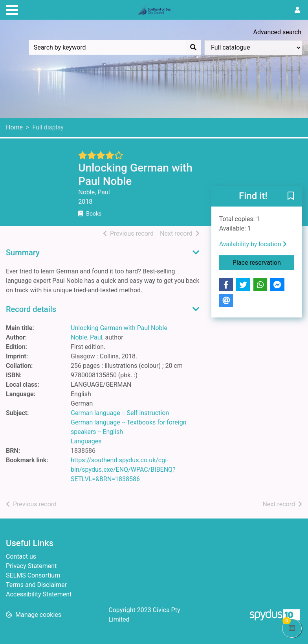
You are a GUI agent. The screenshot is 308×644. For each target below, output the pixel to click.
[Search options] (253, 48)
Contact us (21, 556)
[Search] (193, 48)
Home (14, 127)
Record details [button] (31, 309)
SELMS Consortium (33, 575)
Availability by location (253, 244)
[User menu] (297, 10)
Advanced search (277, 32)
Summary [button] (23, 253)
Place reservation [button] (263, 262)
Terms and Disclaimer (36, 585)
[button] (291, 197)
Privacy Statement (31, 566)
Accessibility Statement (39, 594)
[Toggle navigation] (12, 9)
